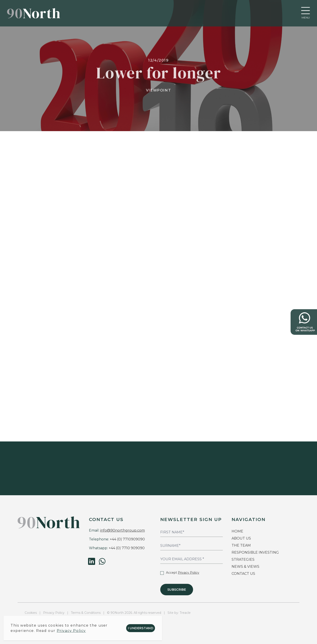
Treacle (185, 613)
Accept (180, 573)
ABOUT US (241, 538)
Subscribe (177, 590)
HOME (237, 531)
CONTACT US (243, 574)
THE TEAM (242, 545)
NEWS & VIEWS (245, 567)
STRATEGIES (243, 559)
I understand (141, 628)
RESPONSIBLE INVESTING (255, 552)
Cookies (31, 613)
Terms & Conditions (86, 613)
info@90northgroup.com (123, 530)
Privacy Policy (189, 573)
